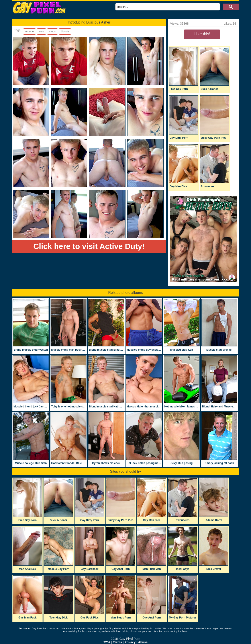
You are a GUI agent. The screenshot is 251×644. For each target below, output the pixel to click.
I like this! (202, 34)
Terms (117, 642)
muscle (29, 32)
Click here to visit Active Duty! (89, 246)
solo (41, 32)
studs (52, 32)
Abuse (143, 642)
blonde (65, 32)
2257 (107, 642)
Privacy (130, 642)
